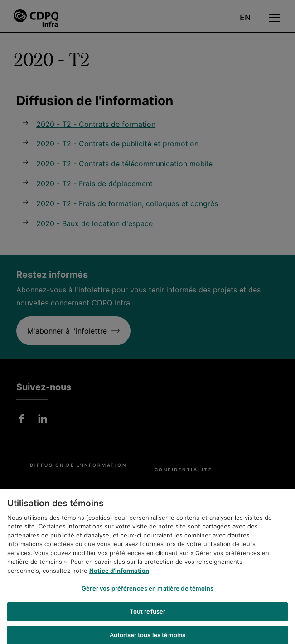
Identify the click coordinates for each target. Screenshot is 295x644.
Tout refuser (148, 617)
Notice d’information (119, 576)
